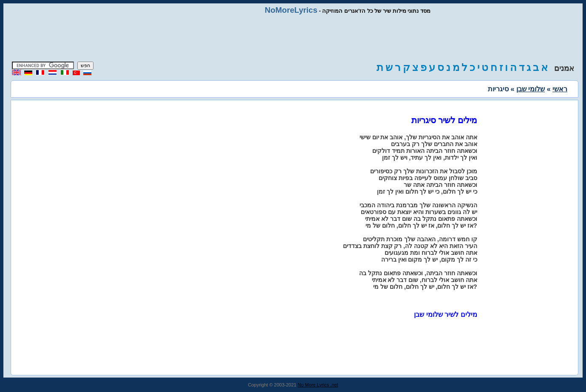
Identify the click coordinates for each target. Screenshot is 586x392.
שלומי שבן (531, 89)
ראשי (560, 89)
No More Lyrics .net (318, 385)
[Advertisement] (293, 38)
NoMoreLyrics (291, 10)
